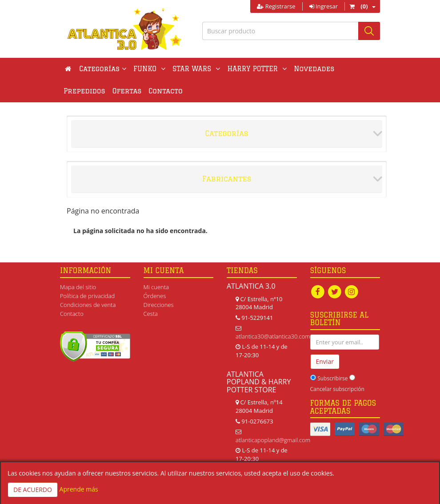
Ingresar (324, 6)
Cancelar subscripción (337, 389)
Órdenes (155, 296)
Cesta (151, 314)
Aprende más (79, 489)
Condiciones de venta (88, 305)
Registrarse (276, 6)
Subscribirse (332, 378)
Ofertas (127, 91)
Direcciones (159, 305)
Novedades (314, 69)
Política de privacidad (87, 296)
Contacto (165, 91)
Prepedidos (84, 91)
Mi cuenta (156, 287)
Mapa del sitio (78, 287)
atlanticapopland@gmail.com (273, 440)
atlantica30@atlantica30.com (273, 336)
